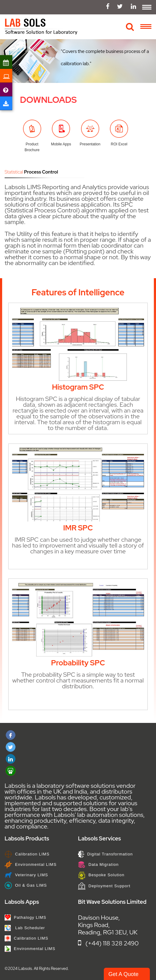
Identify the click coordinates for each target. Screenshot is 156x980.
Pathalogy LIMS (25, 917)
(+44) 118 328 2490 (108, 943)
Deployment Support (104, 886)
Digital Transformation (105, 854)
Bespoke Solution (101, 875)
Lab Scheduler (25, 928)
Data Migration (98, 864)
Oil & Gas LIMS (26, 885)
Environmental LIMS (31, 864)
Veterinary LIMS (26, 875)
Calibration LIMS (27, 854)
